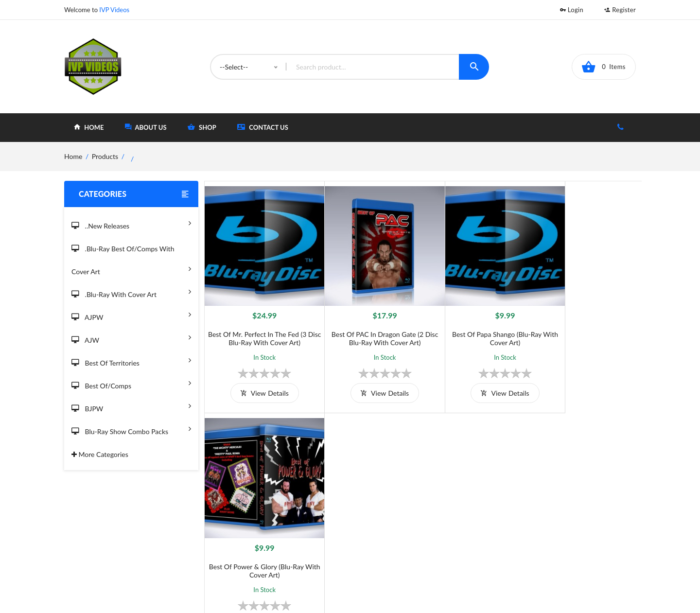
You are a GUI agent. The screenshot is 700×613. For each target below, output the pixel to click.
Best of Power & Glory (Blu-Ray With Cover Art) (587, 328)
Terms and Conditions (291, 503)
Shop (388, 519)
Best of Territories (131, 360)
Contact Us (263, 127)
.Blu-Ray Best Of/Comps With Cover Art (131, 261)
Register (620, 10)
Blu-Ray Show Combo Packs (131, 429)
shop (202, 127)
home (89, 127)
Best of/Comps (131, 383)
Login (572, 10)
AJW (131, 337)
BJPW (131, 406)
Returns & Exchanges (290, 551)
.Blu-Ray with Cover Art (131, 291)
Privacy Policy (279, 535)
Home (389, 503)
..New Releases (131, 223)
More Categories (100, 454)
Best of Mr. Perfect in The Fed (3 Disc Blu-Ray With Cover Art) (259, 328)
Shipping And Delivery (292, 519)
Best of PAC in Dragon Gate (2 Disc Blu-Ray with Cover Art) (368, 328)
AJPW (131, 314)
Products (105, 156)
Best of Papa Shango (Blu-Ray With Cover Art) (477, 328)
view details (259, 382)
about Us (146, 127)
